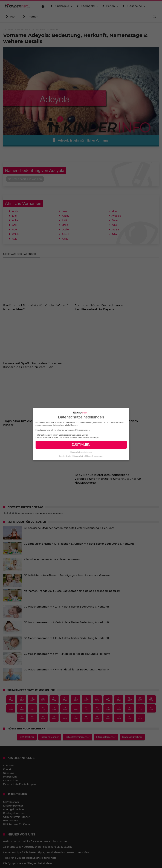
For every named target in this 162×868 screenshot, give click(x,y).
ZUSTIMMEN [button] (81, 445)
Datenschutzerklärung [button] (83, 456)
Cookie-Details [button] (65, 456)
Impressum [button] (98, 456)
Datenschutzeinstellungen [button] (81, 452)
